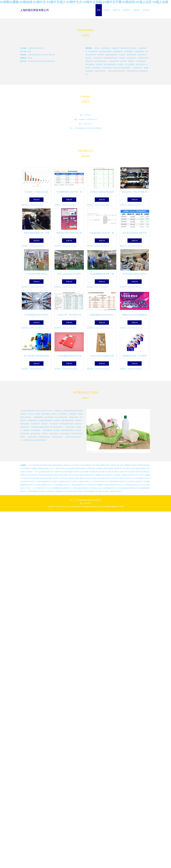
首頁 (99, 10)
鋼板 (95, 478)
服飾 (78, 478)
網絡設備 (46, 465)
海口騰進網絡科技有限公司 (117, 482)
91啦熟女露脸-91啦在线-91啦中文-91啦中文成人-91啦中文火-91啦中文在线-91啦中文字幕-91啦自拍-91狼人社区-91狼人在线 (84, 2)
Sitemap (121, 507)
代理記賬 (113, 465)
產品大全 (117, 10)
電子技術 (123, 468)
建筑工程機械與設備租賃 (128, 465)
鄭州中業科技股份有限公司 (75, 491)
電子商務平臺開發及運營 (101, 465)
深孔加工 (52, 468)
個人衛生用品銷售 (75, 507)
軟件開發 (147, 465)
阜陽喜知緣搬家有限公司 (44, 485)
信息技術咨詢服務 (44, 472)
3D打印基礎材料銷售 (35, 465)
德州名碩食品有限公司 (104, 478)
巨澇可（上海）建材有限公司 (37, 488)
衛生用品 (55, 478)
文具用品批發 (63, 478)
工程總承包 (66, 465)
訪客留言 (146, 10)
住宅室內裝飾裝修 (86, 465)
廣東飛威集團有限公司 (45, 482)
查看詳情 (36, 200)
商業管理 (138, 472)
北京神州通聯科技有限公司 (142, 478)
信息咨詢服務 (70, 468)
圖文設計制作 (131, 468)
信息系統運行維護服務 (45, 475)
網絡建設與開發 (80, 468)
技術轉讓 (144, 472)
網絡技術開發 (108, 468)
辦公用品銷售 (100, 472)
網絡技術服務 (57, 465)
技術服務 (121, 472)
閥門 (126, 472)
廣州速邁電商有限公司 (79, 485)
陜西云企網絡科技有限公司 (114, 491)
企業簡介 (107, 10)
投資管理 (76, 472)
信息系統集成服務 (66, 472)
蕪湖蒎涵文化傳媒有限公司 (56, 491)
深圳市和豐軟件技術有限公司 (94, 491)
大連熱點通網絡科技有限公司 (113, 485)
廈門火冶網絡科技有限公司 (82, 482)
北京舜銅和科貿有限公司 (132, 485)
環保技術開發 (79, 475)
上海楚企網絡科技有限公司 (81, 488)
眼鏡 (51, 465)
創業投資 (58, 468)
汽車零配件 (29, 472)
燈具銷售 (131, 475)
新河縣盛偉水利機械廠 (95, 485)
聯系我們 (126, 10)
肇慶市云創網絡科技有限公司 (63, 482)
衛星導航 (140, 465)
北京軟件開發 (75, 465)
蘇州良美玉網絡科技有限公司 (122, 478)
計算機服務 (33, 468)
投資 (118, 465)
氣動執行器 (72, 478)
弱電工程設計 (139, 475)
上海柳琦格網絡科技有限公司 (37, 491)
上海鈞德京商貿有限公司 (34, 10)
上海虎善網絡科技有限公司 (62, 485)
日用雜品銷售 (91, 468)
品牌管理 (71, 475)
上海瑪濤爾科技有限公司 (110, 488)
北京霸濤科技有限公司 (100, 482)
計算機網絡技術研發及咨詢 (103, 475)
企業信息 (136, 10)
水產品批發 (26, 478)
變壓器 (65, 475)
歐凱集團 (116, 468)
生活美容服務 (25, 468)
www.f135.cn (88, 124)
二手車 (35, 472)
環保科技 (90, 478)
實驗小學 (83, 478)
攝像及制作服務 (43, 468)
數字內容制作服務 (31, 475)
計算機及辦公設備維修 (120, 475)
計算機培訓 (99, 468)
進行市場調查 (55, 472)
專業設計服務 (58, 475)
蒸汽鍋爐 (92, 472)
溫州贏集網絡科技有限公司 (128, 488)
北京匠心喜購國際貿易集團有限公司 (59, 488)
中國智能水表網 (96, 488)
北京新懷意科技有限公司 (28, 482)
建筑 (63, 468)
